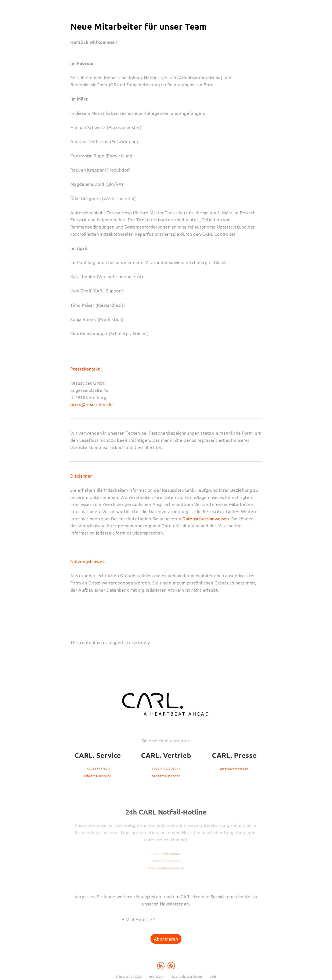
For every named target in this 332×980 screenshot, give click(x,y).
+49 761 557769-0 (98, 769)
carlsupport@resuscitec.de (166, 868)
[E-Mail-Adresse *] (166, 919)
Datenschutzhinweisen (206, 518)
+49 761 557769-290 (166, 861)
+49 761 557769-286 (166, 769)
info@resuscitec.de (98, 776)
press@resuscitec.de (91, 404)
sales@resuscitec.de (166, 776)
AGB (213, 976)
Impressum (157, 976)
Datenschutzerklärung (187, 976)
